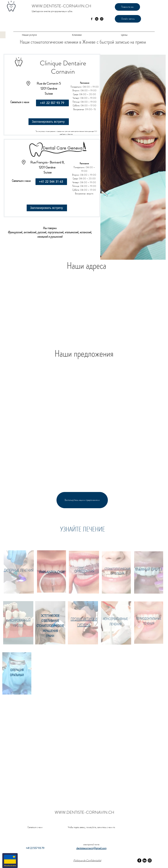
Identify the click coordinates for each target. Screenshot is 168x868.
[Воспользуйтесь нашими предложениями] (82, 500)
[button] (29, 35)
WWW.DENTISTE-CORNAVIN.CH (61, 6)
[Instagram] (102, 19)
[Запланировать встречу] (49, 122)
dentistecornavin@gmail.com (91, 848)
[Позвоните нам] (127, 7)
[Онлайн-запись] (128, 19)
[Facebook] (139, 860)
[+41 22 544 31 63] (51, 182)
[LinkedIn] (97, 19)
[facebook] (92, 19)
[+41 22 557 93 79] (52, 103)
